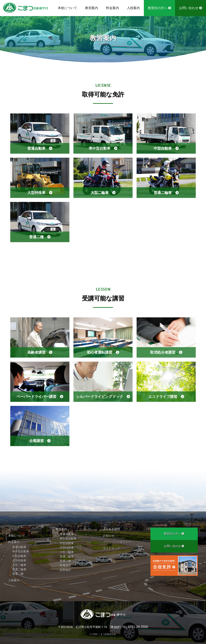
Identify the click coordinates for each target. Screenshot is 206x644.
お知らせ (109, 536)
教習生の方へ (159, 8)
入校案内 (133, 8)
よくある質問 (111, 529)
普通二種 (18, 574)
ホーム (12, 529)
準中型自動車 (21, 551)
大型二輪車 (19, 565)
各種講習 (65, 565)
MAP (115, 627)
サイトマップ (111, 548)
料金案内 (112, 8)
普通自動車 (19, 547)
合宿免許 (65, 570)
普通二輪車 (19, 569)
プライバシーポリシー (117, 542)
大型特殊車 (19, 561)
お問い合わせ (191, 8)
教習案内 (92, 8)
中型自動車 (19, 556)
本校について (67, 8)
